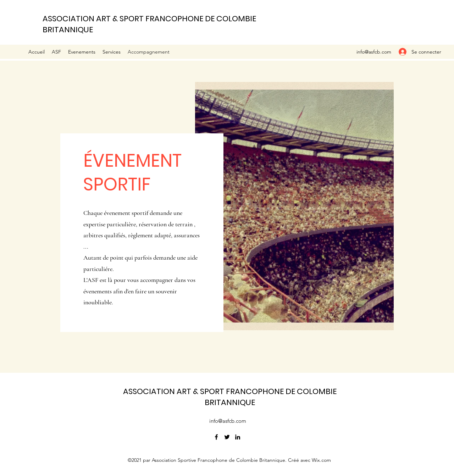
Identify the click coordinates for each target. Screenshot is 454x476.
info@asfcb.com (374, 52)
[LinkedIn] (238, 437)
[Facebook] (216, 437)
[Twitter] (227, 437)
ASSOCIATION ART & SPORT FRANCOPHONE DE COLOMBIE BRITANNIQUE (230, 397)
